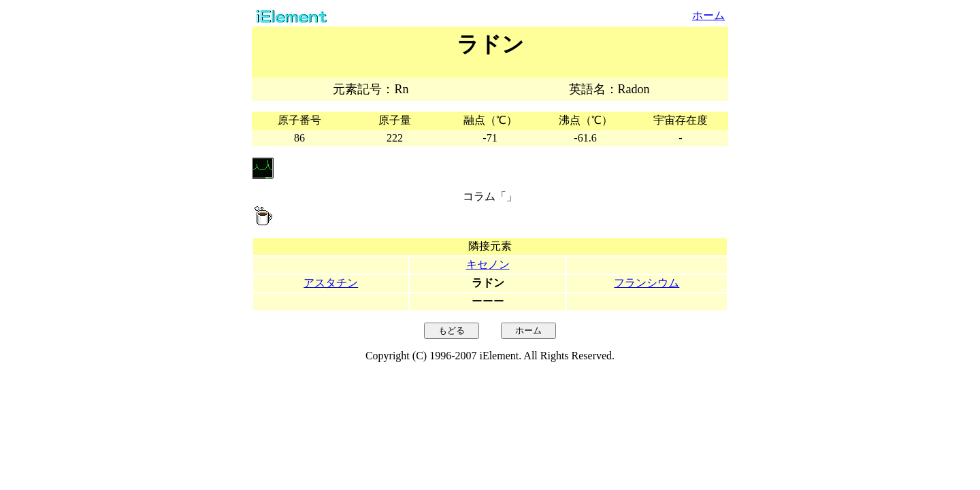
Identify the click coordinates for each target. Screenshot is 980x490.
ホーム (708, 15)
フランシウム (647, 283)
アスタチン (331, 283)
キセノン (488, 264)
